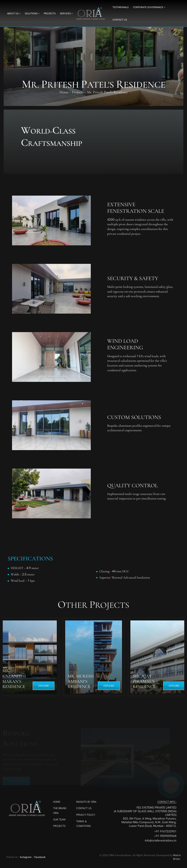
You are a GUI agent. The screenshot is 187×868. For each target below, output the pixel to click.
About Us (14, 13)
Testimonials (121, 7)
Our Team (59, 820)
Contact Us (120, 20)
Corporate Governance (149, 7)
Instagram (26, 857)
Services (66, 13)
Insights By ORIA (86, 802)
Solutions (32, 13)
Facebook (40, 857)
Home (64, 92)
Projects (50, 13)
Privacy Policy (86, 815)
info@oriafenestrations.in (161, 841)
